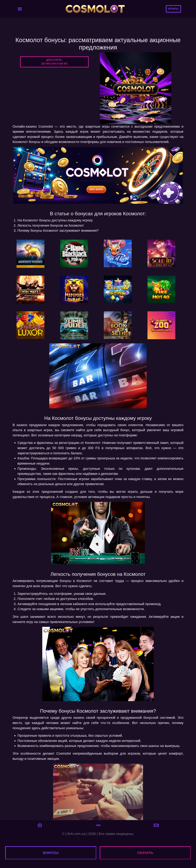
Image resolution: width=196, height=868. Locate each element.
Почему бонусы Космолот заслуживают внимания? (58, 231)
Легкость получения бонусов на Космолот (51, 225)
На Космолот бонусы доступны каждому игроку (55, 220)
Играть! (173, 9)
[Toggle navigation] (20, 9)
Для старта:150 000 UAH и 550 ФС (54, 62)
